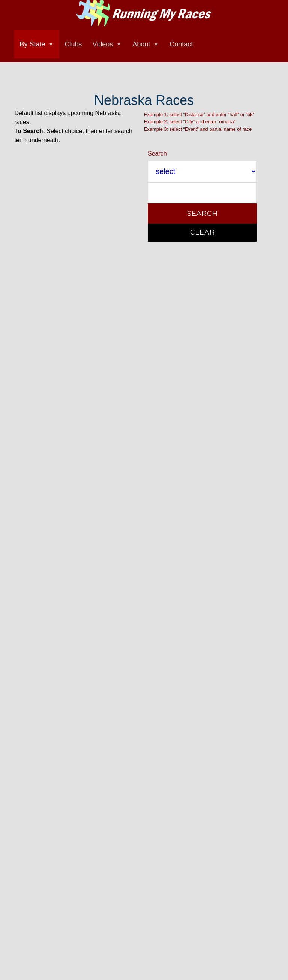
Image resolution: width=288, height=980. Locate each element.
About (141, 44)
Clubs (73, 44)
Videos (103, 44)
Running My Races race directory (144, 13)
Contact (181, 44)
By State (32, 44)
